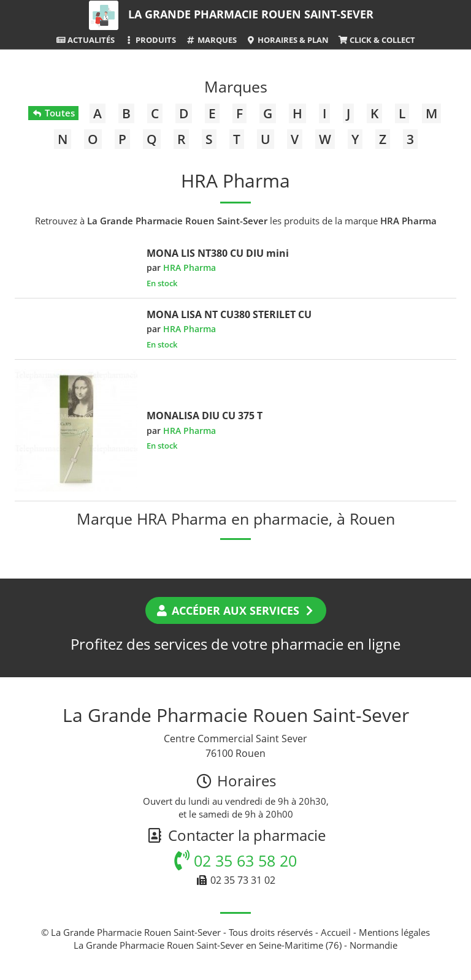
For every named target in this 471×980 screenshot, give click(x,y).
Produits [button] (150, 40)
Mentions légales (394, 932)
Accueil (336, 932)
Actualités (85, 40)
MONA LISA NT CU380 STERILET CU (229, 314)
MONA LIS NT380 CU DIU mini (218, 253)
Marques (211, 40)
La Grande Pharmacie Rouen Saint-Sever (251, 14)
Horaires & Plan (287, 40)
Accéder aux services (236, 610)
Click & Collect (377, 40)
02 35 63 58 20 (235, 860)
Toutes (53, 113)
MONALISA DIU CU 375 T (205, 416)
